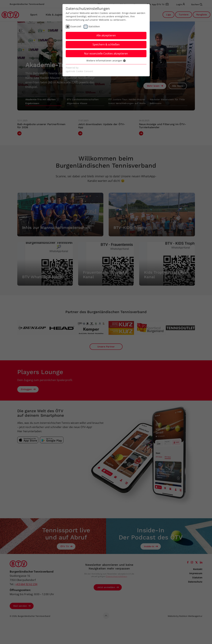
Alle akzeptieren (106, 35)
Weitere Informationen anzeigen (106, 61)
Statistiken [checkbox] (94, 26)
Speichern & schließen (106, 44)
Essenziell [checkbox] (76, 26)
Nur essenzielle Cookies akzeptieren (106, 54)
